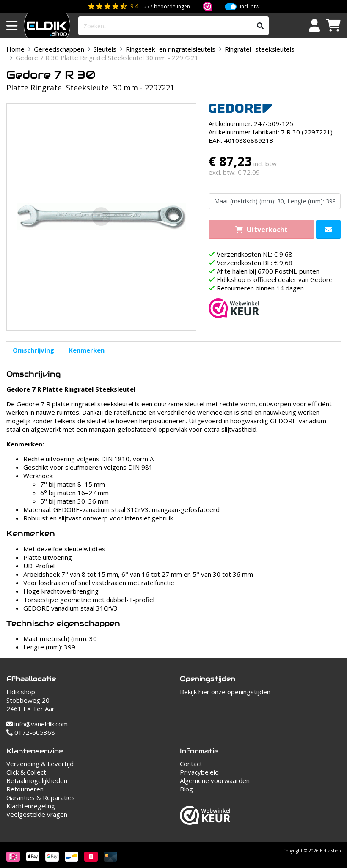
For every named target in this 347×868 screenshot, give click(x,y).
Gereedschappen (59, 49)
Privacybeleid (199, 772)
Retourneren (25, 789)
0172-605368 (31, 732)
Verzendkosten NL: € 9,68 (255, 254)
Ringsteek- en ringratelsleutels (171, 49)
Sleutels (105, 49)
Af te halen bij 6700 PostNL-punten (268, 271)
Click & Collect (26, 772)
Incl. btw (250, 7)
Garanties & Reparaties (41, 797)
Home (15, 49)
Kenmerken (87, 350)
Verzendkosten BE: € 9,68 (255, 263)
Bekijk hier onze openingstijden (225, 692)
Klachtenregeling (31, 806)
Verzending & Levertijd (40, 764)
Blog (186, 789)
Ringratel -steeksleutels (260, 49)
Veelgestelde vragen (37, 814)
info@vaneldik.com (37, 724)
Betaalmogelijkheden (37, 780)
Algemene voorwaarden (215, 780)
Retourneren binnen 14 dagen (260, 288)
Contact (191, 764)
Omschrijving (33, 350)
